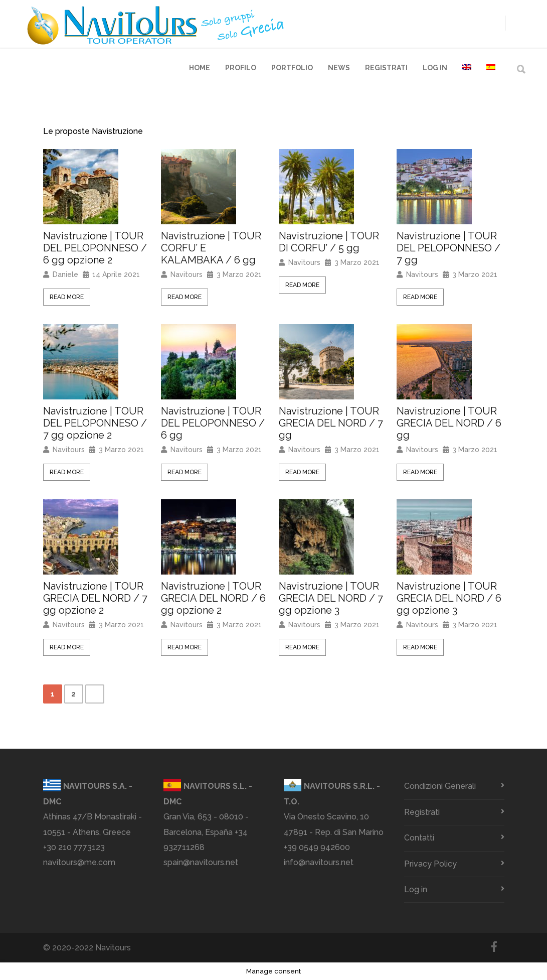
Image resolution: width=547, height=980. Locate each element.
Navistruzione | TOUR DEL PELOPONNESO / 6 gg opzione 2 (95, 248)
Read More (67, 297)
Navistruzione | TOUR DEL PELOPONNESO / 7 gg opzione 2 (95, 423)
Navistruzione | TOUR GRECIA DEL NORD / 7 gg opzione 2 (95, 598)
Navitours (187, 274)
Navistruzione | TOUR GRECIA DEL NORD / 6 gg (449, 423)
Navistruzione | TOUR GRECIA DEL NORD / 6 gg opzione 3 (449, 598)
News (339, 68)
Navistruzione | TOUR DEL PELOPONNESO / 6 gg (213, 423)
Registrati (386, 68)
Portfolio (292, 68)
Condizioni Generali (440, 786)
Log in (435, 68)
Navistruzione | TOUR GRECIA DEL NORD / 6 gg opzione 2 (213, 598)
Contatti (419, 838)
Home (200, 68)
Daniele (65, 274)
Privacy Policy (430, 864)
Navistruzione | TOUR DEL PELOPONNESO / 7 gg (448, 248)
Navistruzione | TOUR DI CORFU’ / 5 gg (329, 242)
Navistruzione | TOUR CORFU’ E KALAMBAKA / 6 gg (211, 248)
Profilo (241, 68)
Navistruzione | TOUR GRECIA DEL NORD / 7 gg (331, 423)
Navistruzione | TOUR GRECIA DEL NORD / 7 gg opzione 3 (331, 598)
